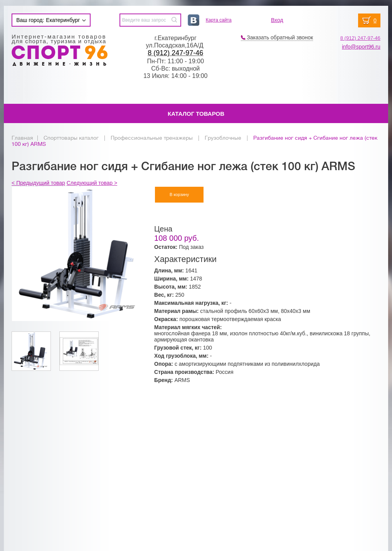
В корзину (179, 194)
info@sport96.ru (361, 47)
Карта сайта (219, 20)
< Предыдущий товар (38, 183)
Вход (277, 20)
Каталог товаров (196, 114)
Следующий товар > (92, 183)
